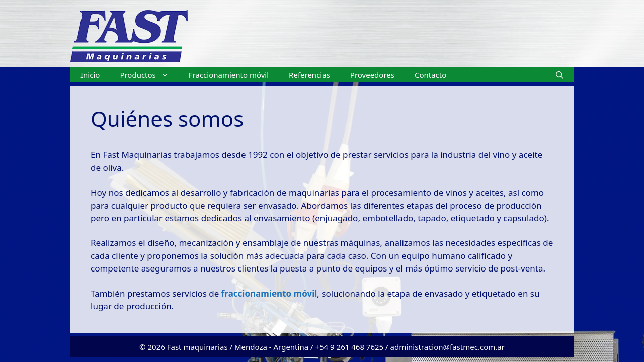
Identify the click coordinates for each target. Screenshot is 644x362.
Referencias (309, 75)
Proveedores (372, 75)
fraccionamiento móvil (268, 293)
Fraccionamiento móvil (229, 75)
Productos (149, 75)
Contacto (430, 75)
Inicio (90, 75)
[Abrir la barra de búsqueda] (560, 75)
